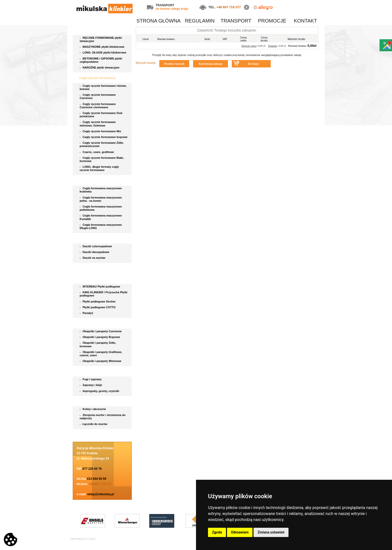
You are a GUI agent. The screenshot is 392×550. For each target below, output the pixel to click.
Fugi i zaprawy (91, 379)
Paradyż (87, 313)
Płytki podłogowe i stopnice (99, 279)
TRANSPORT (236, 21)
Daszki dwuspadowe (95, 252)
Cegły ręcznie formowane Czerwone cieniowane (98, 106)
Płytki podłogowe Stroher (98, 301)
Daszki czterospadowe (96, 246)
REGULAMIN (200, 21)
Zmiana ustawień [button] (271, 532)
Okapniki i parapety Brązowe (100, 337)
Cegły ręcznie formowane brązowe (104, 137)
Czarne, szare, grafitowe (98, 152)
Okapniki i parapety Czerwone (101, 331)
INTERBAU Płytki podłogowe (101, 286)
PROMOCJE (272, 21)
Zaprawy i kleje (91, 385)
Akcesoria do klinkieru (96, 401)
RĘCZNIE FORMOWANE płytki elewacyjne (101, 39)
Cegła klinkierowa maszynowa (101, 180)
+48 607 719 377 (228, 7)
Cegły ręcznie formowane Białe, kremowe (102, 159)
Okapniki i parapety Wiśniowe (101, 361)
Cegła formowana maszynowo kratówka (101, 190)
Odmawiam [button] (240, 532)
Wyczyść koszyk (146, 63)
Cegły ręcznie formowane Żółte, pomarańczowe (102, 144)
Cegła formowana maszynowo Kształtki (101, 217)
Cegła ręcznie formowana (98, 78)
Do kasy (253, 64)
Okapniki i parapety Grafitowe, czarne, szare (101, 354)
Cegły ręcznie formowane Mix (101, 131)
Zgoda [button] (217, 532)
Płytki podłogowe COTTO (98, 307)
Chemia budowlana (93, 371)
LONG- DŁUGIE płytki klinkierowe (104, 52)
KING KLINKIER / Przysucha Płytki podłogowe (104, 294)
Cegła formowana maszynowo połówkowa (101, 208)
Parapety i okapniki (93, 323)
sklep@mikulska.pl (101, 494)
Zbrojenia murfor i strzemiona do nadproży (103, 417)
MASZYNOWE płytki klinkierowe (102, 47)
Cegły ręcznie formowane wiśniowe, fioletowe (98, 124)
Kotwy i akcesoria (93, 409)
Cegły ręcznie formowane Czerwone (98, 96)
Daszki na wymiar (93, 258)
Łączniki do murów (94, 424)
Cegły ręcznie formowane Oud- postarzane (101, 115)
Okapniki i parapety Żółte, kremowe (98, 344)
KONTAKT (305, 21)
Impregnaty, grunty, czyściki (100, 391)
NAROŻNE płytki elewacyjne (100, 67)
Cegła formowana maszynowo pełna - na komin (101, 199)
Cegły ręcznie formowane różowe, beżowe (103, 87)
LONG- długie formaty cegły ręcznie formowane (99, 168)
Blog (83, 434)
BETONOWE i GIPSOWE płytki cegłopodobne (101, 60)
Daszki (84, 238)
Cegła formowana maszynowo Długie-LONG (101, 226)
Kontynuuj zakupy (211, 64)
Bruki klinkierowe (92, 268)
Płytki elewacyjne (92, 30)
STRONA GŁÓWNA (159, 21)
